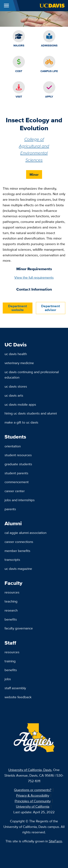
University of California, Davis (30, 770)
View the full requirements (34, 277)
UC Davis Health (16, 354)
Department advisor (51, 308)
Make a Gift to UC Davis (21, 422)
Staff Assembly (15, 688)
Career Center (15, 491)
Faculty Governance (19, 628)
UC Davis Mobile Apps (20, 404)
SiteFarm (55, 841)
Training (10, 661)
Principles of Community (33, 801)
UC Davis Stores (16, 386)
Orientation (13, 446)
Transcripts (12, 560)
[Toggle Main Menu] (6, 6)
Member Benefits (17, 551)
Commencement (17, 482)
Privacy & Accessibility (33, 795)
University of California (33, 806)
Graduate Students (18, 464)
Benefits (11, 619)
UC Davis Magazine (18, 569)
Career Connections (19, 542)
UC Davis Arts (14, 395)
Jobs (8, 679)
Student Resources (18, 455)
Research (11, 610)
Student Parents (16, 473)
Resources (12, 592)
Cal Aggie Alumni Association (25, 533)
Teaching (11, 601)
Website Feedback (18, 697)
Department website (17, 308)
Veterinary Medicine (19, 363)
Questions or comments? (33, 790)
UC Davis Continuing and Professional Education (32, 375)
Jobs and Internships (20, 500)
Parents (10, 509)
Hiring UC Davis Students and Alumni (31, 413)
